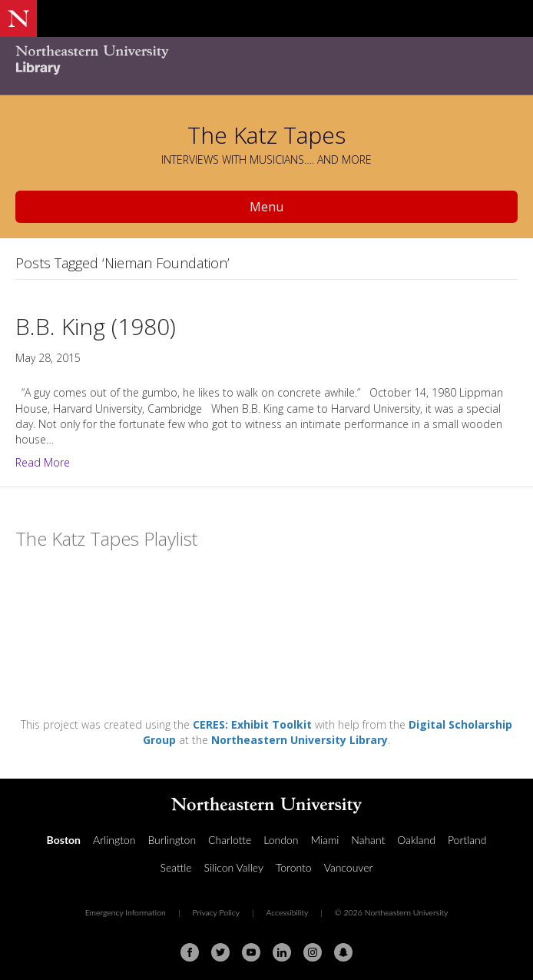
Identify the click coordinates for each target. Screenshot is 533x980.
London (281, 840)
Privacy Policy (216, 912)
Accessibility (287, 912)
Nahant (368, 840)
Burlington (172, 840)
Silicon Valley (234, 867)
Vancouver (349, 867)
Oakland (416, 840)
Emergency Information (126, 912)
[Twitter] (220, 952)
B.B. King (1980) (96, 326)
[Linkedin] (282, 952)
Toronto (294, 867)
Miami (324, 840)
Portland (467, 840)
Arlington (114, 840)
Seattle (176, 867)
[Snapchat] (343, 952)
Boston (64, 840)
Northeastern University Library (300, 740)
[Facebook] (190, 952)
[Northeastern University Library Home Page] (266, 62)
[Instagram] (313, 952)
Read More (43, 462)
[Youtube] (251, 952)
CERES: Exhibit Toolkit (252, 724)
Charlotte (230, 840)
